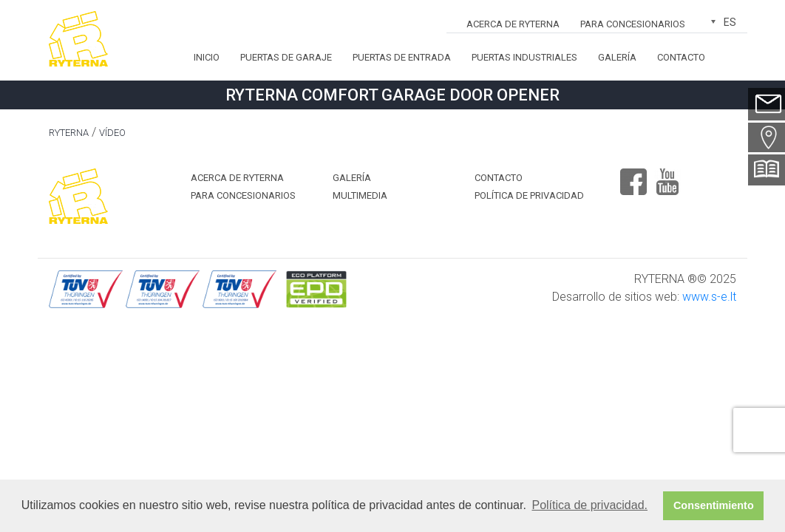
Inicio (207, 57)
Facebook (633, 175)
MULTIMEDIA (360, 195)
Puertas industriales (524, 57)
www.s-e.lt (709, 297)
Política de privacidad (529, 195)
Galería (617, 57)
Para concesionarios (633, 24)
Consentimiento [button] (714, 505)
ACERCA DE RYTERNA (513, 24)
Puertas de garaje (286, 57)
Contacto (681, 57)
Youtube (667, 175)
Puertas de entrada (402, 57)
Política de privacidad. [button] (589, 505)
